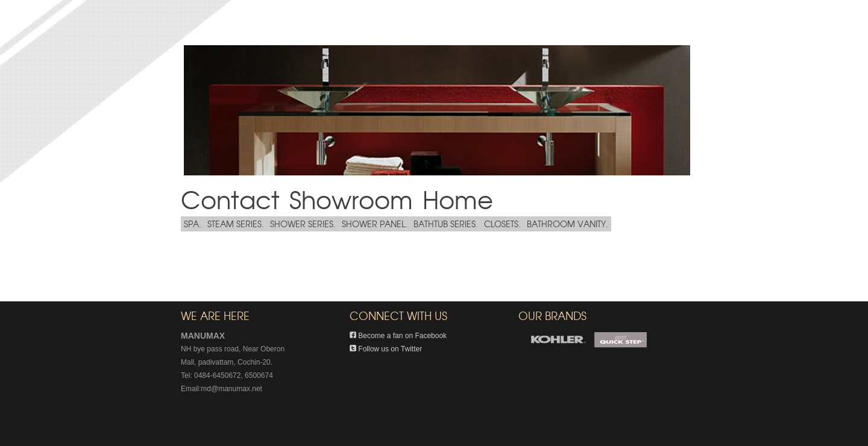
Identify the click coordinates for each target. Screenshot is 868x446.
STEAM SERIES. (236, 224)
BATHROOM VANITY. (568, 224)
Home (458, 199)
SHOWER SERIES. (303, 224)
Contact (230, 199)
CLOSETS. (502, 224)
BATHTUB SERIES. (446, 224)
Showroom (351, 199)
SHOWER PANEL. (375, 224)
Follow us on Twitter (386, 349)
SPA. (193, 224)
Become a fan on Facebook (398, 336)
